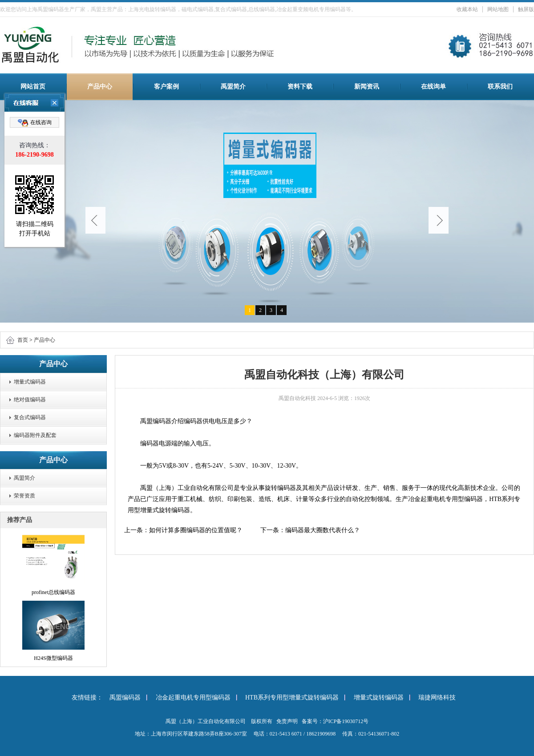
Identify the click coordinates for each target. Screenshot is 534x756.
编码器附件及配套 (35, 435)
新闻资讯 (367, 87)
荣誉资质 (24, 496)
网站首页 (33, 87)
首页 (23, 340)
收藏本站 (467, 9)
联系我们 (500, 87)
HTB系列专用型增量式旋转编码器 (292, 697)
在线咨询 (35, 123)
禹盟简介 (233, 87)
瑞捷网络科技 (437, 697)
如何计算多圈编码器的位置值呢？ (196, 530)
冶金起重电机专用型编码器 (193, 697)
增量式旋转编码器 (379, 697)
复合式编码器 (30, 417)
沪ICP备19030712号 (346, 721)
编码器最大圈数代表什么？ (323, 530)
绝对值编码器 (30, 400)
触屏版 (526, 9)
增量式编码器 (30, 382)
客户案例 (166, 87)
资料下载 (300, 87)
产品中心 (100, 87)
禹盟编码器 (125, 697)
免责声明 (287, 721)
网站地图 (498, 9)
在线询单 (433, 87)
